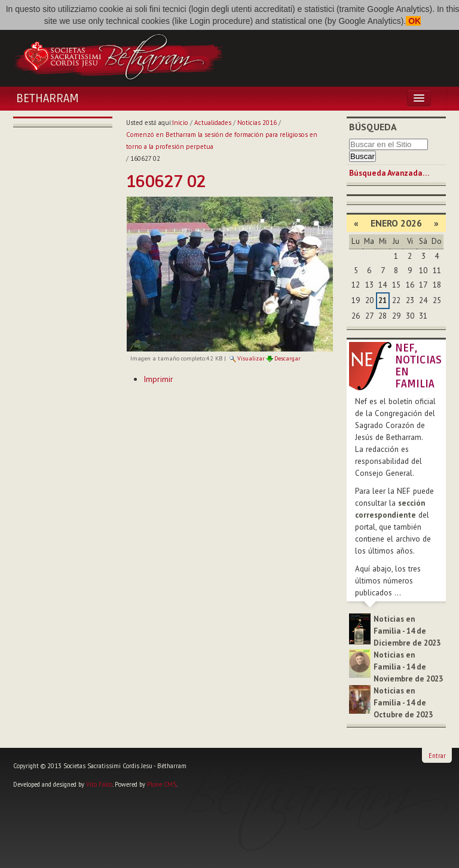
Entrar (437, 756)
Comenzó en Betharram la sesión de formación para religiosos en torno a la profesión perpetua (222, 140)
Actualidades (213, 123)
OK (413, 21)
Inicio (180, 123)
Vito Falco (99, 784)
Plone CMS (162, 784)
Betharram (48, 99)
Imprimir (158, 379)
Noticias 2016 (257, 123)
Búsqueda (373, 127)
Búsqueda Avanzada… (389, 173)
